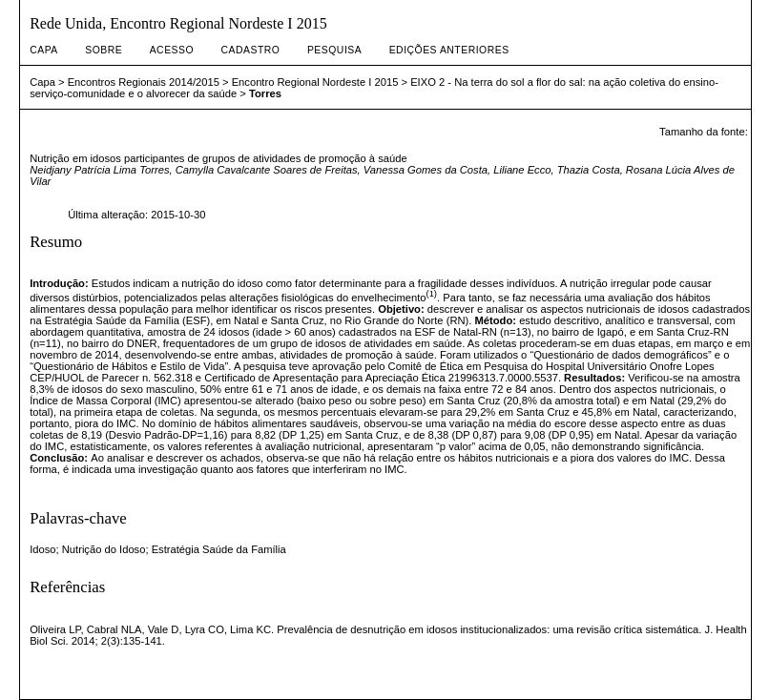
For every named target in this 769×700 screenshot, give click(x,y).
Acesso (172, 50)
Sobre (104, 50)
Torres (265, 93)
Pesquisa (334, 50)
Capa (44, 50)
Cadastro (251, 50)
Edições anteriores (449, 50)
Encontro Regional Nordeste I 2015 (315, 82)
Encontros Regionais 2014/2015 (144, 82)
